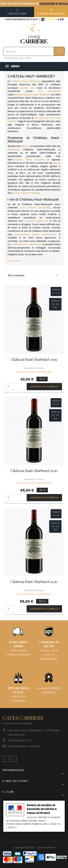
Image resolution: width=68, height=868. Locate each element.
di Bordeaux (52, 88)
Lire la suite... (15, 261)
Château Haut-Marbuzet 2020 (34, 471)
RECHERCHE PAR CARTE (17, 58)
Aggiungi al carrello (45, 387)
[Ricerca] (34, 51)
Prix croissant (34, 275)
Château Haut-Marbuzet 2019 (34, 359)
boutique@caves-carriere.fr (24, 746)
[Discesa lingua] (59, 766)
